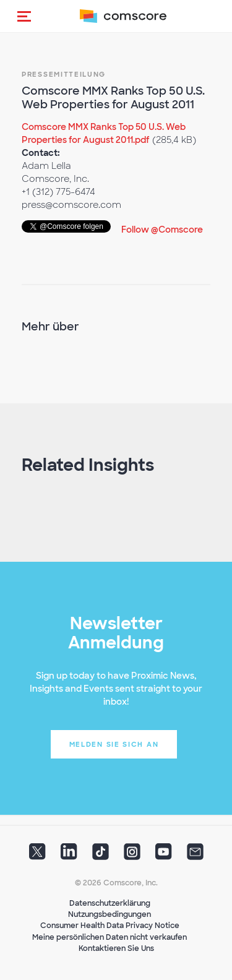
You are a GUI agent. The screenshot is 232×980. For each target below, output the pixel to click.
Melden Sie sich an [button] (114, 744)
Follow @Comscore (162, 230)
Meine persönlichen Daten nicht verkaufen (110, 937)
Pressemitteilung (64, 74)
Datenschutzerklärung (110, 903)
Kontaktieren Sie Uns (116, 948)
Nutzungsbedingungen (110, 914)
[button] (24, 16)
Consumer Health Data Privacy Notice (110, 926)
